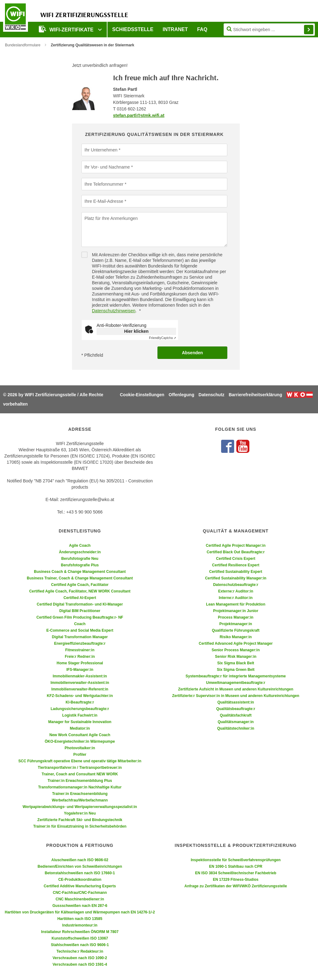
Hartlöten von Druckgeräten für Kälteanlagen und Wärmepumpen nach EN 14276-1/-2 (80, 912)
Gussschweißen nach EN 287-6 (80, 906)
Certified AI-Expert (80, 598)
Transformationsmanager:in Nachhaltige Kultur (80, 787)
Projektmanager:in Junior (236, 611)
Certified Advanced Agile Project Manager (236, 643)
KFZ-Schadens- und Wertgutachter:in (80, 696)
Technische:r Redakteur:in (80, 951)
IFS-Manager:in (80, 670)
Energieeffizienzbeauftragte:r (80, 643)
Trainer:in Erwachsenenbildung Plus (80, 781)
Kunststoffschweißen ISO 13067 (80, 938)
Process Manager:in (236, 617)
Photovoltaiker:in (80, 748)
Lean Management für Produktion (236, 604)
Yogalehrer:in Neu (80, 813)
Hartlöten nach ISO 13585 (80, 919)
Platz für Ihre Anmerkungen (111, 218)
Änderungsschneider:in (80, 552)
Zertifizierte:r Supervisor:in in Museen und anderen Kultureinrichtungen (236, 696)
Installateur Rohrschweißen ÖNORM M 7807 (80, 932)
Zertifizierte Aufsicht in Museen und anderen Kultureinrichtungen (236, 689)
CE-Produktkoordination (80, 880)
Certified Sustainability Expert (236, 572)
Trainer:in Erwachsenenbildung (80, 794)
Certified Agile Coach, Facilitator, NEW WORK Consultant (80, 591)
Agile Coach (80, 546)
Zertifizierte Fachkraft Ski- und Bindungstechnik (80, 820)
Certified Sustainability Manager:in (236, 578)
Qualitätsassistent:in (236, 702)
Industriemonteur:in (80, 925)
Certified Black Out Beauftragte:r (236, 552)
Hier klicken (136, 331)
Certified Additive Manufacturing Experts (80, 886)
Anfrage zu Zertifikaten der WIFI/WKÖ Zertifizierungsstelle (236, 886)
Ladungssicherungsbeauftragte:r (80, 709)
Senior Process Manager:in (236, 650)
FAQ (202, 29)
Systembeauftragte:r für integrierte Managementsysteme (236, 676)
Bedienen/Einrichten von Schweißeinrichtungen (80, 866)
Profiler (80, 755)
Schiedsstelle (133, 29)
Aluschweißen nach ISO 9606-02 (80, 860)
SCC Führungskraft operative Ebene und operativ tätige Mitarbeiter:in (80, 761)
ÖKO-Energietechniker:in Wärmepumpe (80, 741)
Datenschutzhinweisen (114, 311)
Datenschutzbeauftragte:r (236, 585)
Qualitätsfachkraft (236, 715)
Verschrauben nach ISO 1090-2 (80, 958)
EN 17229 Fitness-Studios (236, 880)
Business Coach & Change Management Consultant (80, 572)
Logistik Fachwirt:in (80, 715)
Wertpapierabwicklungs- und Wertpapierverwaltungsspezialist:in (80, 807)
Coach (80, 624)
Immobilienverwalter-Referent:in (80, 689)
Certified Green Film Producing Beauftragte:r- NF (80, 617)
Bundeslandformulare (23, 45)
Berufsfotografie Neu (80, 559)
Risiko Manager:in (236, 637)
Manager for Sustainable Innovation (80, 722)
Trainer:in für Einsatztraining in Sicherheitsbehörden (80, 826)
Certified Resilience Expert (236, 565)
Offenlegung (181, 395)
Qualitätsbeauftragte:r (236, 709)
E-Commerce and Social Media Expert (80, 630)
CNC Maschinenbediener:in (80, 899)
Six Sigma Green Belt (236, 670)
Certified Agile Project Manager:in (236, 546)
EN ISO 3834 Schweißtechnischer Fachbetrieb (236, 873)
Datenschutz (211, 395)
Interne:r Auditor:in (236, 598)
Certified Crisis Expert (236, 559)
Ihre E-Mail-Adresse (104, 201)
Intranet (175, 29)
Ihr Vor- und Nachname (107, 167)
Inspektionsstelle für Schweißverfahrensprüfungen (236, 860)
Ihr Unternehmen (101, 150)
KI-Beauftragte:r (80, 702)
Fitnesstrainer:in (80, 650)
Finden (309, 30)
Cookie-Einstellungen (142, 395)
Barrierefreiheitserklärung (255, 395)
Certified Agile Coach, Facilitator (80, 585)
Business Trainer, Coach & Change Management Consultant (80, 578)
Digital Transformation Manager (80, 637)
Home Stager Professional (80, 663)
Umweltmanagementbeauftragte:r (236, 683)
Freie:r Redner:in (80, 657)
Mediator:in (80, 728)
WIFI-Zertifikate (67, 29)
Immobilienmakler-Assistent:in (80, 676)
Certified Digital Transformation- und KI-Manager (80, 604)
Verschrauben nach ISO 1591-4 (80, 964)
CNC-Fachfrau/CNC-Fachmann (80, 893)
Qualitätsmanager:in (236, 722)
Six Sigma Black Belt (236, 663)
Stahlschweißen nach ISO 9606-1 (80, 945)
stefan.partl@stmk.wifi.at (139, 115)
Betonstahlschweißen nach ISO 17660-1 (80, 873)
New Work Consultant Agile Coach (80, 735)
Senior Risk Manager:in (236, 657)
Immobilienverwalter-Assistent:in (80, 683)
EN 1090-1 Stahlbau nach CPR (236, 866)
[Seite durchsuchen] (269, 30)
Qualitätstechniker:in (236, 728)
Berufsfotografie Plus (80, 565)
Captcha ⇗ (163, 338)
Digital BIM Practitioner (80, 611)
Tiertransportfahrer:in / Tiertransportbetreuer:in (80, 768)
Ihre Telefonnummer (104, 184)
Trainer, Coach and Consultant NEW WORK (80, 774)
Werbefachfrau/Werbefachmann (80, 800)
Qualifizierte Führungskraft (236, 630)
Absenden (193, 353)
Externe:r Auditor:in (236, 591)
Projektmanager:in (236, 624)
